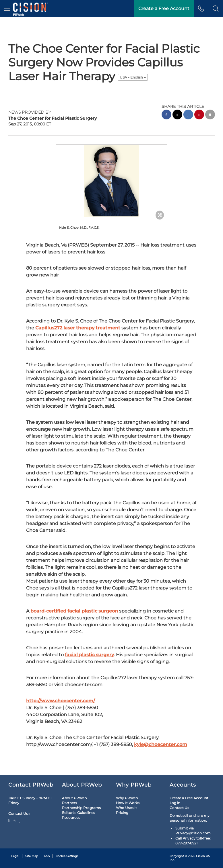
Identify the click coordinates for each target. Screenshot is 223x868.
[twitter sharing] (177, 115)
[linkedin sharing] (188, 115)
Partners (69, 803)
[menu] (7, 9)
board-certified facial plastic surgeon (74, 611)
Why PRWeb (127, 798)
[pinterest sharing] (199, 115)
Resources (71, 818)
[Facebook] (15, 820)
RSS (47, 856)
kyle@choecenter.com (161, 744)
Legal (15, 856)
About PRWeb (74, 798)
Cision (200, 856)
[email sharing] (210, 115)
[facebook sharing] (166, 115)
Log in (175, 803)
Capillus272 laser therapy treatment (78, 328)
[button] (216, 9)
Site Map (32, 856)
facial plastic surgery (89, 655)
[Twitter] (10, 820)
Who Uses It (126, 808)
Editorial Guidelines (78, 813)
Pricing (122, 813)
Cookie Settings (67, 856)
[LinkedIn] (20, 820)
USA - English (133, 77)
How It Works (128, 803)
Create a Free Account (189, 798)
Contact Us (19, 814)
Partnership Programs (81, 808)
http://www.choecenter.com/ (61, 701)
